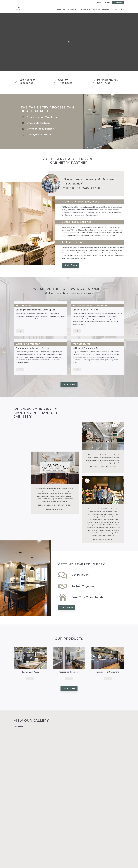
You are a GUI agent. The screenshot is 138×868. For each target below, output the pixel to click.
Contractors (72, 9)
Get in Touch (118, 3)
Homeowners (60, 9)
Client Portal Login (104, 3)
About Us (106, 9)
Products (96, 9)
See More (18, 727)
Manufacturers (86, 9)
